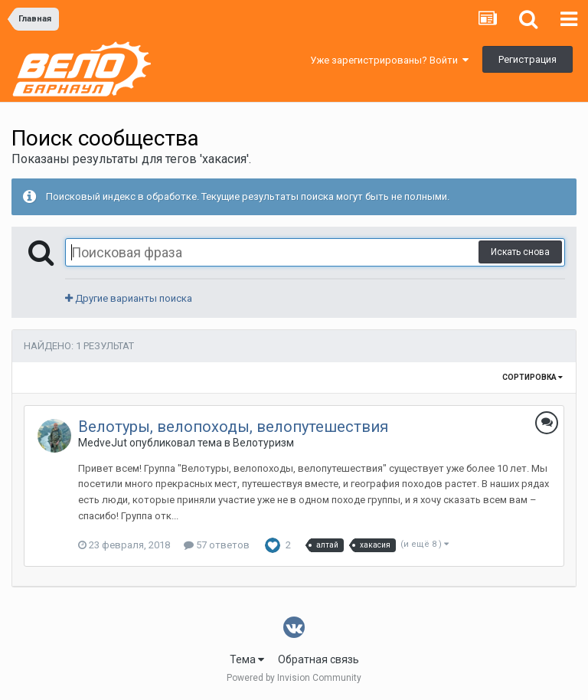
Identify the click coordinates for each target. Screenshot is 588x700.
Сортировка (532, 377)
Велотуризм (263, 443)
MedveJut (103, 443)
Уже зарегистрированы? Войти (389, 60)
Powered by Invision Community (294, 678)
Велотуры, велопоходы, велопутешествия (233, 427)
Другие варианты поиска (129, 298)
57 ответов (217, 545)
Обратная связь (318, 659)
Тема (247, 659)
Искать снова (520, 252)
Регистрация (528, 59)
